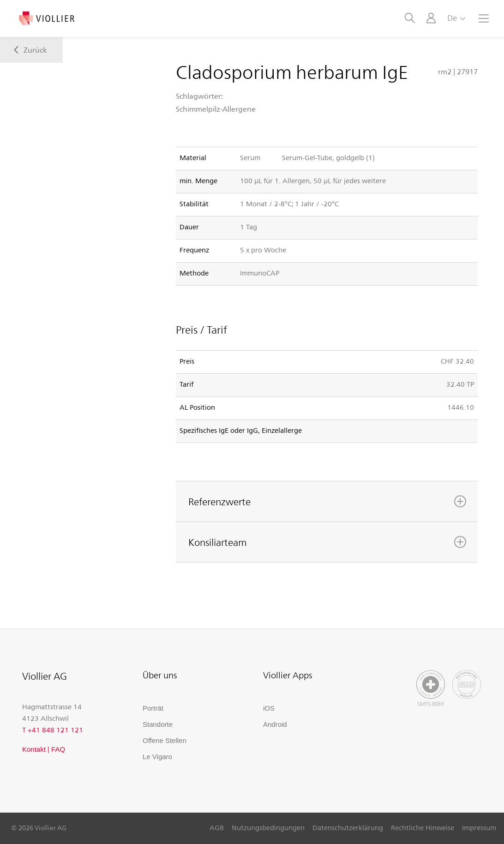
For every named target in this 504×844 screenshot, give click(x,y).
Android (275, 724)
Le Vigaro (157, 757)
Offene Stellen (165, 740)
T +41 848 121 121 (53, 730)
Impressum (479, 827)
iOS (269, 708)
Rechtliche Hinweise (423, 827)
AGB (217, 827)
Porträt (153, 708)
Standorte (158, 724)
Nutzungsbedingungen (268, 827)
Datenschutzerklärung (348, 827)
